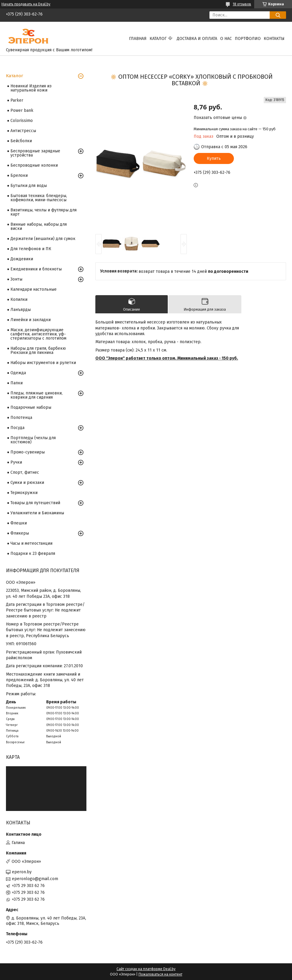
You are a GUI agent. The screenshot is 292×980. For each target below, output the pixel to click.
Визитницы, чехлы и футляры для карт (44, 212)
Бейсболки (21, 141)
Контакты (274, 39)
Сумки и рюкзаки (27, 483)
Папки (17, 383)
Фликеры (20, 533)
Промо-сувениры (28, 452)
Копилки (19, 299)
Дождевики (22, 259)
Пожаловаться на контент (160, 974)
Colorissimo (22, 121)
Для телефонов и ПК (31, 249)
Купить (214, 158)
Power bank (22, 110)
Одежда (18, 373)
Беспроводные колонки (34, 165)
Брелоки (19, 175)
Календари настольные (34, 289)
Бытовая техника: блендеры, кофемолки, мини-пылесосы (39, 198)
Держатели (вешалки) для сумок (43, 239)
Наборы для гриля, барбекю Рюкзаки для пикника (38, 350)
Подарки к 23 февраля (33, 554)
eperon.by (22, 872)
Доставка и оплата (197, 39)
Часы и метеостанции (31, 543)
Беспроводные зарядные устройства (35, 153)
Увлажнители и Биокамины (37, 513)
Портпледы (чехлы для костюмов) (33, 440)
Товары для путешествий (35, 503)
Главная (138, 39)
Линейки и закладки (31, 320)
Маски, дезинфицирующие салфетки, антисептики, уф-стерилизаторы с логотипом (38, 334)
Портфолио (248, 39)
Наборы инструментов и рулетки (43, 363)
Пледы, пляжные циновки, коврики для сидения (36, 395)
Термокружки (24, 493)
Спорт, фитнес (25, 472)
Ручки (16, 462)
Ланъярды (21, 310)
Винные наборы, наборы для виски (39, 226)
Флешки (19, 523)
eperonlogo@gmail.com (35, 879)
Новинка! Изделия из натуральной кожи (31, 88)
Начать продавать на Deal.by (26, 4)
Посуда (17, 428)
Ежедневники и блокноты (36, 269)
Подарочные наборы (31, 407)
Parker (17, 100)
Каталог (158, 39)
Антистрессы (23, 131)
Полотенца (21, 418)
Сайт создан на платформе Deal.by (146, 969)
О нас (226, 39)
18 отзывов (242, 4)
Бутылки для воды (29, 186)
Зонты (16, 279)
